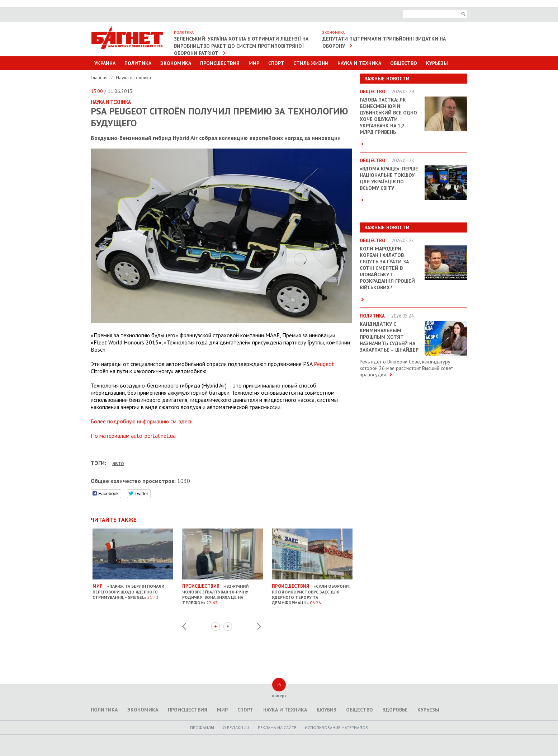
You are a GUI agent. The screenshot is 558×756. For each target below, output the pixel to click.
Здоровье (395, 710)
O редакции (236, 727)
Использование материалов (336, 727)
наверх (279, 696)
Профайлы (202, 727)
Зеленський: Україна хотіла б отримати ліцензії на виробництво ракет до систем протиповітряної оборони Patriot (241, 46)
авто (118, 463)
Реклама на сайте (277, 727)
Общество (404, 63)
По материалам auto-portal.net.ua (133, 436)
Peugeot (323, 364)
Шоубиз (327, 710)
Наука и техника (359, 63)
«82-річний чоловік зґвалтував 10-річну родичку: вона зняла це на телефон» (223, 591)
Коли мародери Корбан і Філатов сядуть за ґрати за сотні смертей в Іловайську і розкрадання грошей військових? (387, 268)
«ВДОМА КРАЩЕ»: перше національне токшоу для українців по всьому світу (389, 178)
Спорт (276, 63)
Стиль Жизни (311, 63)
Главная (100, 78)
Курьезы (437, 63)
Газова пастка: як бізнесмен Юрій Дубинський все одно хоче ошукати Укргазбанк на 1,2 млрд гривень (388, 116)
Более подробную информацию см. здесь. (142, 421)
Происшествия (220, 63)
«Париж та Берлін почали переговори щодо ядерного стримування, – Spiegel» (133, 589)
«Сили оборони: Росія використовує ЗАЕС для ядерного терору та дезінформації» (312, 591)
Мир (254, 63)
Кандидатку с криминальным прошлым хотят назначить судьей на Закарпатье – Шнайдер (389, 337)
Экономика (176, 63)
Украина (105, 63)
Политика (138, 63)
